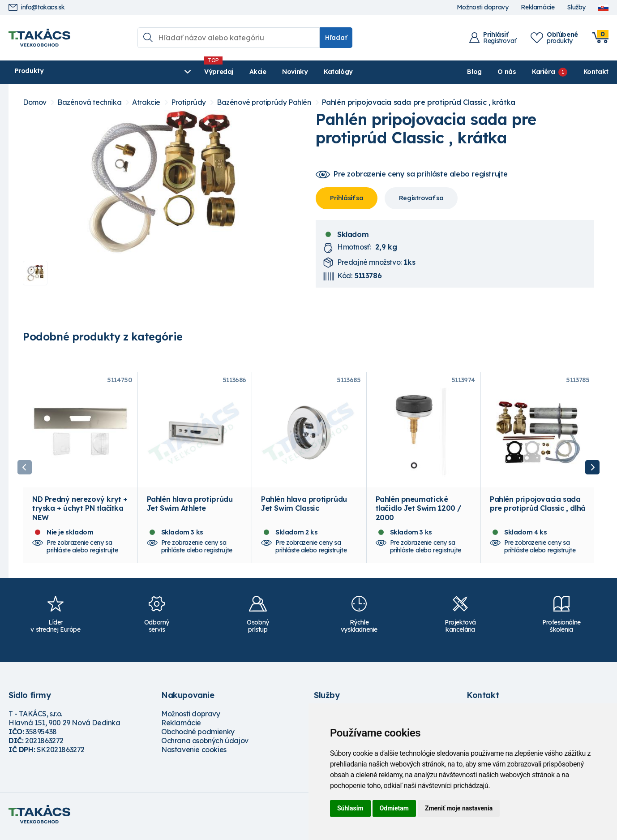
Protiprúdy (189, 102)
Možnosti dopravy (483, 7)
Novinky (221, 72)
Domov (35, 102)
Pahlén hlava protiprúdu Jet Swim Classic (304, 508)
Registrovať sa (421, 198)
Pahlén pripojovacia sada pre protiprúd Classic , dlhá (538, 508)
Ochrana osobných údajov (205, 745)
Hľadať (336, 38)
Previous (25, 470)
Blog (474, 72)
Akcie (184, 72)
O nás (507, 72)
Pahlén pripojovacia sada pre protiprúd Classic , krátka (419, 102)
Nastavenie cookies (194, 754)
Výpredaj (145, 72)
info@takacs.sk (36, 7)
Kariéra (543, 72)
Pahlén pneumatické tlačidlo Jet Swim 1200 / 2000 (418, 513)
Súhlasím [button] (350, 808)
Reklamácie (538, 7)
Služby (576, 7)
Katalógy (264, 72)
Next (592, 470)
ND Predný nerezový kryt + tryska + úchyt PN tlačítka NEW (80, 513)
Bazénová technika (89, 102)
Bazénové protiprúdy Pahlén (264, 102)
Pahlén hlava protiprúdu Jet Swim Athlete (190, 508)
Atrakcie (146, 102)
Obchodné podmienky (198, 736)
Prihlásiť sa (347, 198)
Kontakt (596, 72)
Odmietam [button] (394, 808)
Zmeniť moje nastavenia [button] (459, 808)
